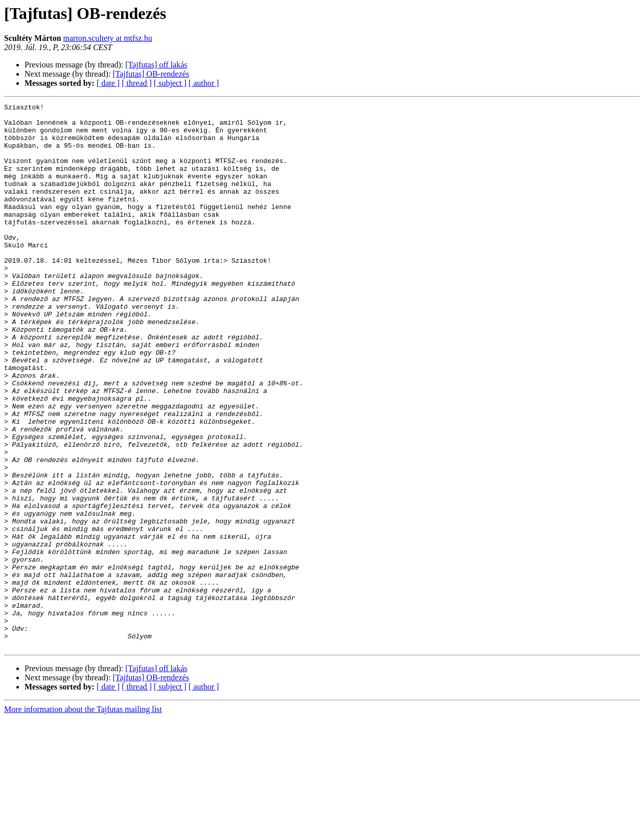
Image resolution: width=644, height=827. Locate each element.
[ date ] (108, 83)
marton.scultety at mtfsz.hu (108, 38)
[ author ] (204, 83)
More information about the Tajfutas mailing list (83, 818)
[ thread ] (137, 83)
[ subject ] (170, 83)
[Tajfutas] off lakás (156, 65)
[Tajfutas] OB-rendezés (151, 74)
